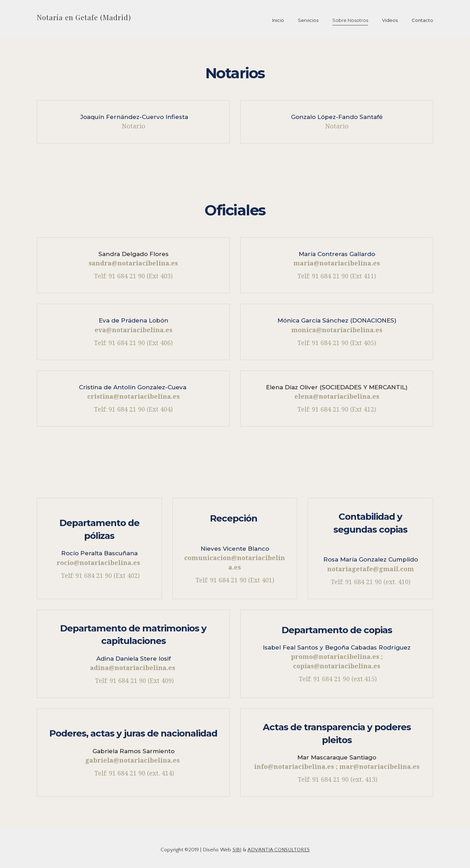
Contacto (422, 20)
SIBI (237, 850)
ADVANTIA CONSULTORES (279, 850)
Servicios (308, 20)
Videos (390, 20)
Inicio (278, 20)
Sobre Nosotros (350, 20)
